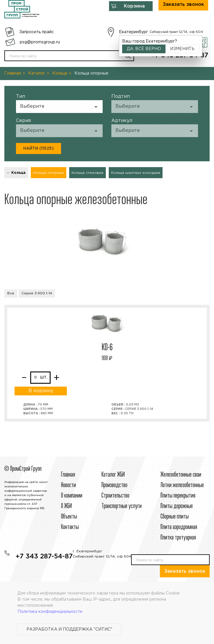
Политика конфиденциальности (50, 612)
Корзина (134, 6)
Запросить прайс (36, 32)
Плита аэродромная (179, 527)
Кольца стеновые (88, 173)
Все (11, 293)
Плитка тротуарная (178, 538)
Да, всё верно (144, 49)
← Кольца (16, 173)
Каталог (37, 73)
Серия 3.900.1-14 (37, 293)
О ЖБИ (66, 506)
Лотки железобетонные (182, 485)
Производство (114, 485)
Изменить (182, 49)
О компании (72, 496)
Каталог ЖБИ (113, 475)
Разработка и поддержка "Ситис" (69, 629)
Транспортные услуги (122, 506)
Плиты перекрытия (178, 496)
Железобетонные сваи (181, 475)
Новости (68, 485)
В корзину (41, 391)
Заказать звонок (185, 571)
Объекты (69, 517)
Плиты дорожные (177, 506)
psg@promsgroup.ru (40, 42)
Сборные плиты (175, 517)
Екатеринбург (133, 32)
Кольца (60, 73)
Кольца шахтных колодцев (136, 173)
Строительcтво (115, 496)
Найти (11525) (39, 148)
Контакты (70, 527)
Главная (13, 73)
